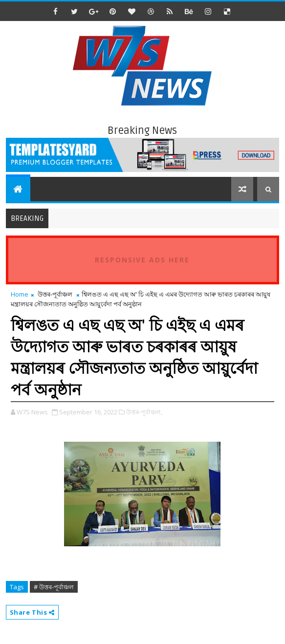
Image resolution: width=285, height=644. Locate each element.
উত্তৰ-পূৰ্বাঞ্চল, (144, 412)
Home (20, 294)
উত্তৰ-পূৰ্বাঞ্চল (55, 294)
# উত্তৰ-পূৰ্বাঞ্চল (54, 587)
